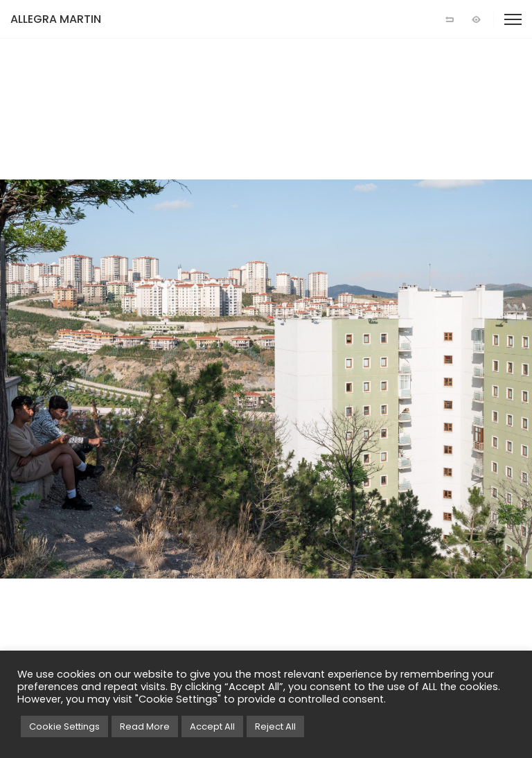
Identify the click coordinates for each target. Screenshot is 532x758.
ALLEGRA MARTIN (56, 19)
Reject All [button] (275, 726)
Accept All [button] (212, 726)
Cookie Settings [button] (64, 726)
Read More (145, 726)
